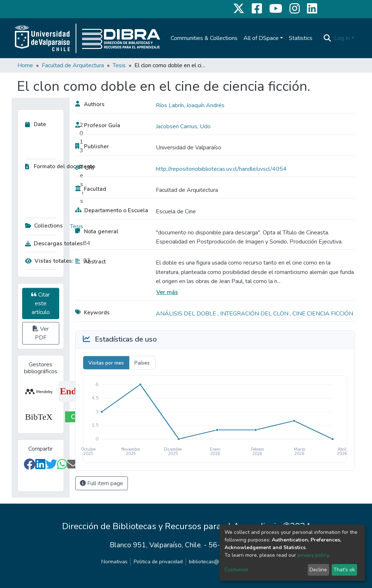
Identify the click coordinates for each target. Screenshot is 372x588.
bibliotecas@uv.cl (209, 562)
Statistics (301, 38)
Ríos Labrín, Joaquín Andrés (190, 105)
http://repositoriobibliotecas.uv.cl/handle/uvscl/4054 (221, 169)
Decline (318, 570)
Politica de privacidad (158, 562)
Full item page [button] (102, 483)
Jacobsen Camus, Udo (183, 126)
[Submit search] (327, 38)
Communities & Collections (204, 38)
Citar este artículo (41, 303)
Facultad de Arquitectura (73, 65)
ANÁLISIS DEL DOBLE (187, 314)
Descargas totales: (52, 243)
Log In (342, 38)
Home (25, 65)
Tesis (119, 65)
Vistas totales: (49, 261)
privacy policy (313, 555)
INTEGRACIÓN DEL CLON (255, 314)
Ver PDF (41, 333)
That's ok (344, 570)
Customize (236, 570)
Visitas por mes (106, 363)
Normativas (114, 562)
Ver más (167, 292)
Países (142, 363)
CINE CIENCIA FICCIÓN (323, 314)
